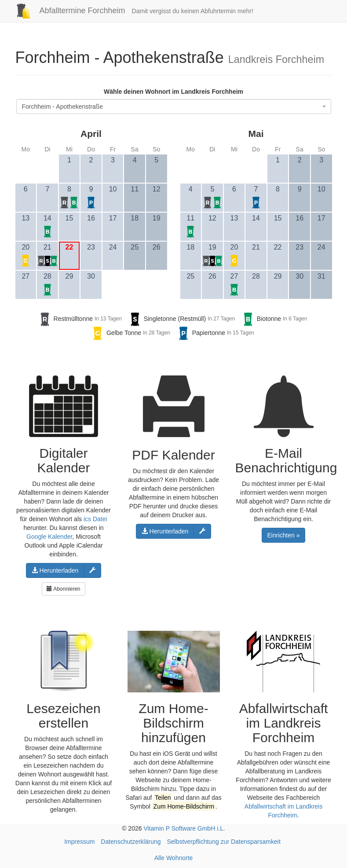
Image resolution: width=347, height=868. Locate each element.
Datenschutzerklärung (131, 842)
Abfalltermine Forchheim (67, 11)
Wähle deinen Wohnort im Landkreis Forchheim (173, 92)
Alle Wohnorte (174, 858)
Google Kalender (49, 537)
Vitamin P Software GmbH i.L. (184, 828)
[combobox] (174, 107)
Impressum (79, 842)
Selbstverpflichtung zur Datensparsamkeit (223, 842)
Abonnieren (63, 589)
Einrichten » (284, 535)
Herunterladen (55, 570)
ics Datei (95, 519)
